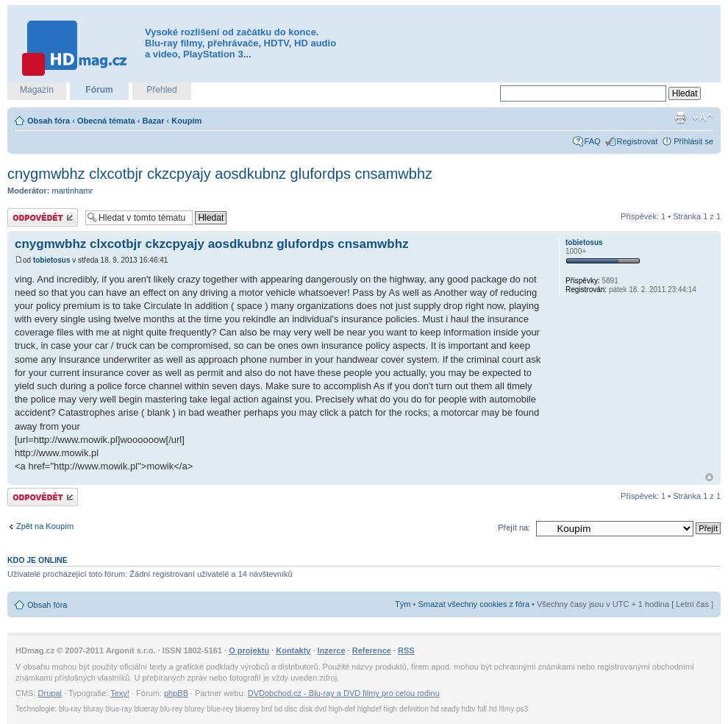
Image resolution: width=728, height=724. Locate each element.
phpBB (176, 693)
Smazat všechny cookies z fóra (474, 604)
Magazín (37, 90)
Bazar (154, 121)
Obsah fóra (49, 121)
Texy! (120, 693)
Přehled (161, 90)
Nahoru (709, 477)
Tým (403, 604)
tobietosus (52, 260)
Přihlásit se (693, 141)
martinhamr (73, 191)
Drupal (50, 693)
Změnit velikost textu (703, 118)
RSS (406, 650)
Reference (372, 650)
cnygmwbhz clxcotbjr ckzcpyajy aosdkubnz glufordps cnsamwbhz (220, 174)
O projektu (249, 650)
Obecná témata (106, 121)
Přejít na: (514, 528)
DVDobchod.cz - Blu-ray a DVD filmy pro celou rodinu (344, 693)
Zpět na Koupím (45, 526)
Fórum (99, 90)
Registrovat (638, 141)
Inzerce (332, 650)
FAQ (593, 141)
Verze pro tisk (680, 118)
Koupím (186, 121)
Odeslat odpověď (43, 217)
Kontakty (293, 650)
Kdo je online (38, 560)
